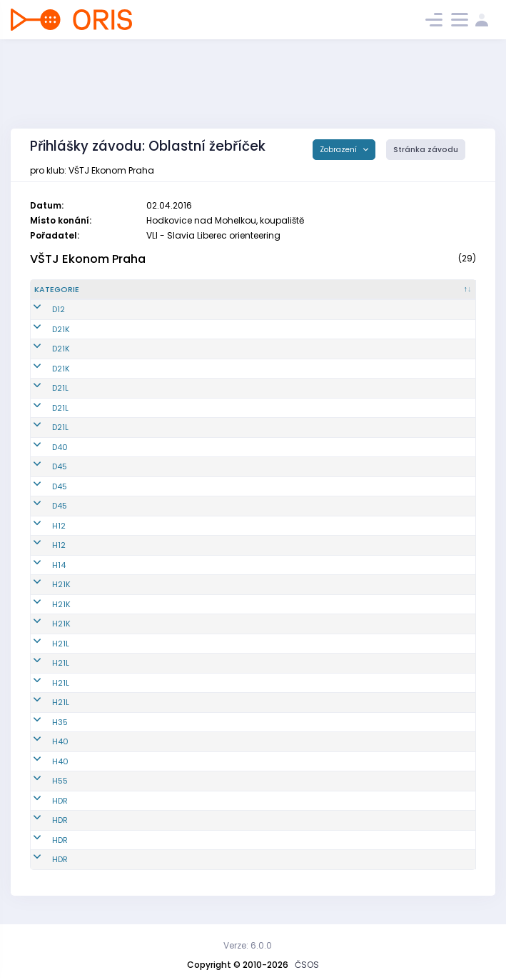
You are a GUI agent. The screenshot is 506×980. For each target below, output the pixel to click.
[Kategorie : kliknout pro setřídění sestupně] (71, 290)
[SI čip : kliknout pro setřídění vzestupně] (441, 290)
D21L (42, 388)
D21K (43, 329)
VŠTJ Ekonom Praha (88, 259)
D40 (42, 447)
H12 (41, 526)
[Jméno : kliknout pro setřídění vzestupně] (259, 290)
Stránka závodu (426, 150)
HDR (42, 801)
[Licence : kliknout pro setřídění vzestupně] (370, 290)
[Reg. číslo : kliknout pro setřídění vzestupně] (147, 290)
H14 (41, 565)
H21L (43, 644)
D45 (42, 466)
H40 (42, 741)
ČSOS (307, 965)
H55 (42, 781)
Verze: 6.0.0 (248, 945)
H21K (44, 584)
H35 (42, 722)
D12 (41, 309)
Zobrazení (339, 150)
